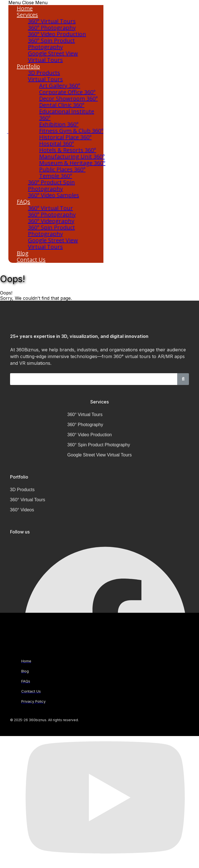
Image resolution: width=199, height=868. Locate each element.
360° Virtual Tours (52, 21)
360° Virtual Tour (50, 208)
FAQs (23, 202)
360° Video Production (57, 34)
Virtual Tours (45, 79)
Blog (23, 253)
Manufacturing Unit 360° (72, 156)
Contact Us (31, 260)
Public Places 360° (62, 169)
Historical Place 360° (65, 137)
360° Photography (52, 28)
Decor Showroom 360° (68, 98)
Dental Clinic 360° (62, 105)
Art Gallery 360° (60, 86)
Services (27, 15)
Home (25, 8)
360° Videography (51, 221)
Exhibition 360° (59, 124)
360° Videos (22, 510)
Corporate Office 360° (67, 92)
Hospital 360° (57, 144)
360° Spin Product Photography (51, 44)
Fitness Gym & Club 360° (71, 131)
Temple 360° (56, 176)
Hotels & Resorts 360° (68, 150)
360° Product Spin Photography (51, 185)
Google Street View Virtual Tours (53, 57)
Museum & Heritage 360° (72, 163)
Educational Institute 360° (67, 115)
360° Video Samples (54, 195)
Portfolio (28, 66)
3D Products (44, 73)
